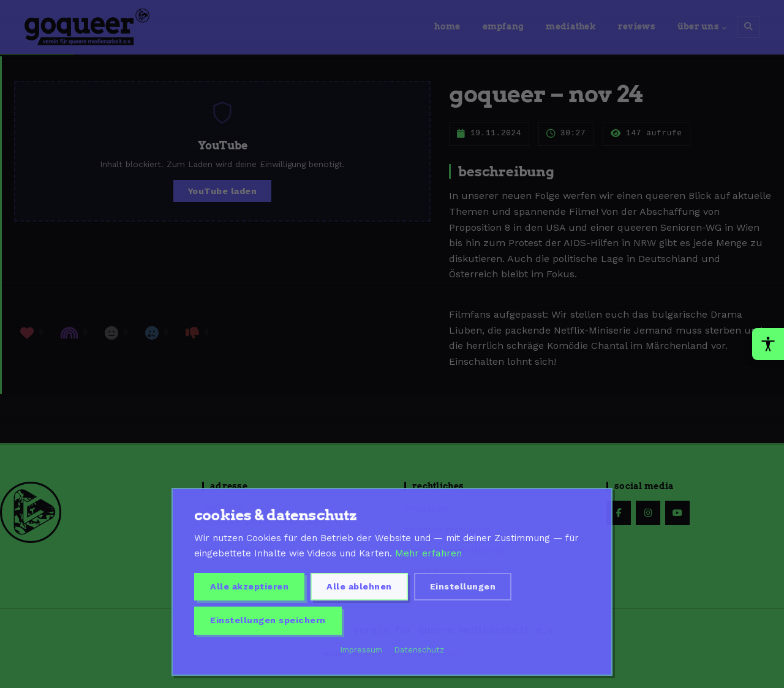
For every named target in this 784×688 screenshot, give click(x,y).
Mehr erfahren (428, 553)
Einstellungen (463, 586)
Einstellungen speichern (268, 620)
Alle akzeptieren (249, 586)
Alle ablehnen (359, 586)
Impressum (361, 650)
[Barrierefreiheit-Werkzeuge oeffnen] (768, 344)
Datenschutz (419, 650)
